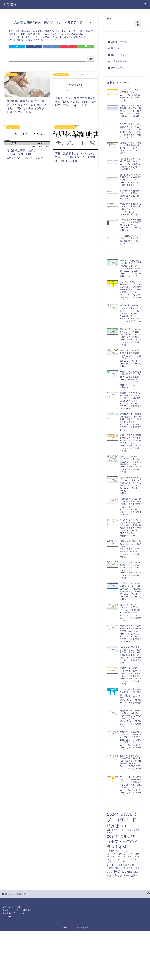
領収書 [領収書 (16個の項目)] (134, 875)
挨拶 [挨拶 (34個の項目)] (117, 872)
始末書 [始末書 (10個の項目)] (137, 868)
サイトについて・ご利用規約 (17, 910)
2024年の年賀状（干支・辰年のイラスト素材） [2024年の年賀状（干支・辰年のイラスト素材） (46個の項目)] (122, 842)
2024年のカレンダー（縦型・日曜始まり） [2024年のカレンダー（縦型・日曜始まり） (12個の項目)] (123, 831)
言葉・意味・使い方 (121, 61)
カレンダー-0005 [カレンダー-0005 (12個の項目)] (115, 859)
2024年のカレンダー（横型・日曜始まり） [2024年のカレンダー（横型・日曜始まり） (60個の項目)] (123, 820)
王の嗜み (10, 4)
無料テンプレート (120, 68)
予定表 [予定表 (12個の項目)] (110, 868)
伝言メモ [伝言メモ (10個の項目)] (118, 868)
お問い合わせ (9, 916)
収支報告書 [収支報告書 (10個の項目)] (128, 868)
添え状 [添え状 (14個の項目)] (110, 876)
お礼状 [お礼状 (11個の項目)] (125, 851)
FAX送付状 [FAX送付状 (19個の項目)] (114, 851)
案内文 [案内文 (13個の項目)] (137, 872)
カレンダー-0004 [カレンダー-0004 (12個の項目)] (132, 857)
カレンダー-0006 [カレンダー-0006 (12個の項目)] (132, 859)
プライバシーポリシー (13, 907)
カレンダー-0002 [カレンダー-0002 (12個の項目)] (132, 854)
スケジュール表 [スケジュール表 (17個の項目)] (116, 862)
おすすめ (85, 928)
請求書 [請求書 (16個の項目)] (119, 875)
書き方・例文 (118, 55)
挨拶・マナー (118, 48)
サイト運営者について (13, 913)
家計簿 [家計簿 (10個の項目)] (110, 872)
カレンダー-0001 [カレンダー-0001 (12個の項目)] (115, 854)
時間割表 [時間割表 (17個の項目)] (127, 872)
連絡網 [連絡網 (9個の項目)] (126, 876)
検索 (91, 59)
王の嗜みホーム (119, 42)
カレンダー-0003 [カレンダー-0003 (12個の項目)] (115, 857)
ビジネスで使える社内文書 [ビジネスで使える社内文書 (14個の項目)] (121, 865)
